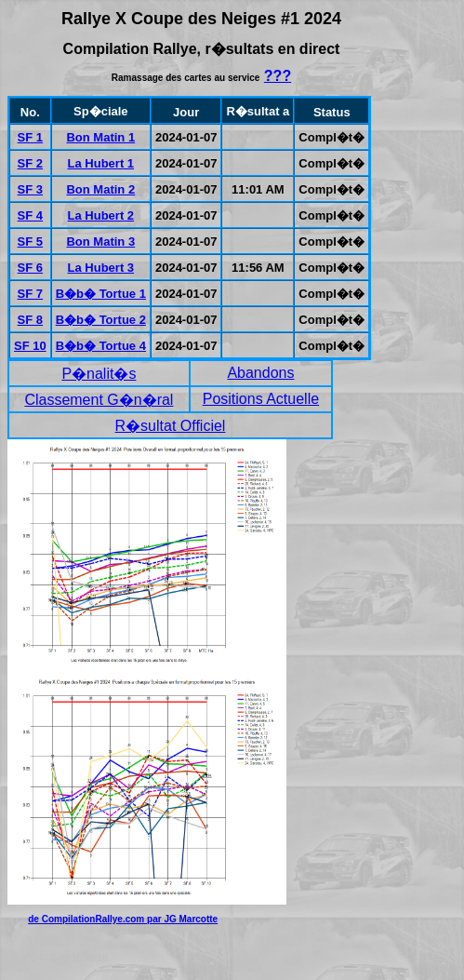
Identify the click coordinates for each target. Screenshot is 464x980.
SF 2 (30, 163)
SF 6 (30, 268)
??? (278, 76)
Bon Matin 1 (100, 137)
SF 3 (30, 189)
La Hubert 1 (101, 163)
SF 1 (30, 137)
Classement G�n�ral (99, 400)
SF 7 (30, 294)
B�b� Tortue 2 (101, 320)
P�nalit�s (99, 374)
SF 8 (30, 320)
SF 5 (30, 242)
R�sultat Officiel (171, 426)
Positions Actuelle (261, 399)
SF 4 (30, 215)
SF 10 (30, 346)
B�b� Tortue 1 (101, 294)
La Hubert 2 (101, 215)
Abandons (260, 373)
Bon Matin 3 (100, 242)
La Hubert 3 (101, 268)
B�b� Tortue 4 (101, 346)
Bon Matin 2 (100, 189)
